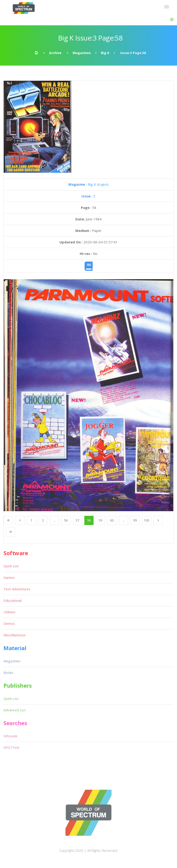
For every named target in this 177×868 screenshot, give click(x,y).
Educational (12, 600)
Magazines (82, 53)
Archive (55, 53)
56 (66, 520)
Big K (105, 53)
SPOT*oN (11, 747)
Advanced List (15, 710)
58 (89, 520)
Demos (9, 623)
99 (135, 520)
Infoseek (10, 736)
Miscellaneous (15, 635)
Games (9, 577)
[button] (172, 20)
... (55, 520)
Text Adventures (17, 589)
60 (112, 520)
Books (8, 672)
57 (77, 520)
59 (100, 520)
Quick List (11, 566)
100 (147, 520)
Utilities (9, 612)
